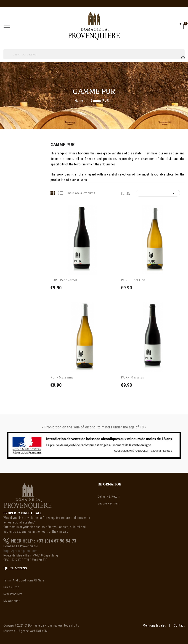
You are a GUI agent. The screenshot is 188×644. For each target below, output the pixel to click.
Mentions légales (154, 625)
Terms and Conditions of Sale (24, 580)
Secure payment (109, 503)
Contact (179, 625)
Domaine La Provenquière (45, 625)
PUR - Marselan (132, 377)
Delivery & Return (109, 496)
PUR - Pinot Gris (133, 280)
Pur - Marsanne (62, 377)
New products (13, 594)
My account (12, 601)
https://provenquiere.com (21, 551)
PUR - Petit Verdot (64, 280)
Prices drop (11, 587)
